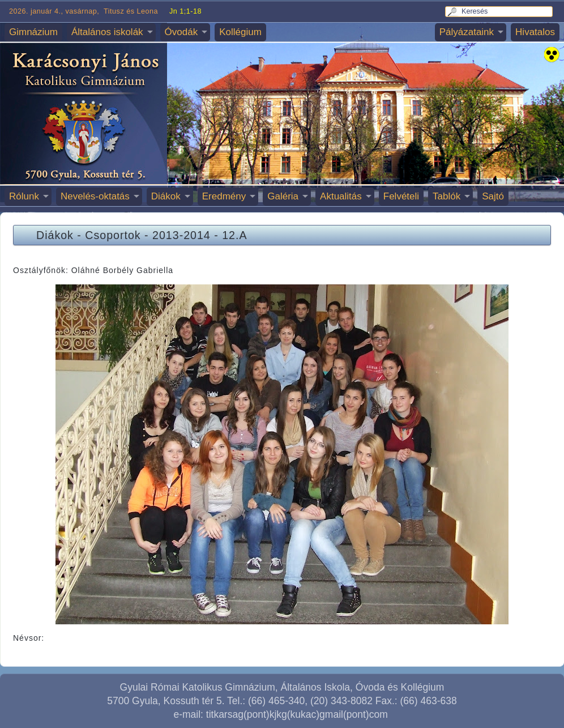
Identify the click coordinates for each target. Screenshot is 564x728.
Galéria (283, 196)
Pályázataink (467, 32)
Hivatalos (535, 32)
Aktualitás (341, 196)
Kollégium (240, 32)
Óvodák (181, 32)
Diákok (166, 196)
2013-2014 (181, 235)
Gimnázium (33, 32)
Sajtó (493, 196)
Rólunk (24, 196)
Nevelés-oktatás (95, 196)
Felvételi (401, 196)
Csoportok (113, 235)
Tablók (447, 196)
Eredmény (224, 196)
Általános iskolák (107, 32)
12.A (234, 235)
